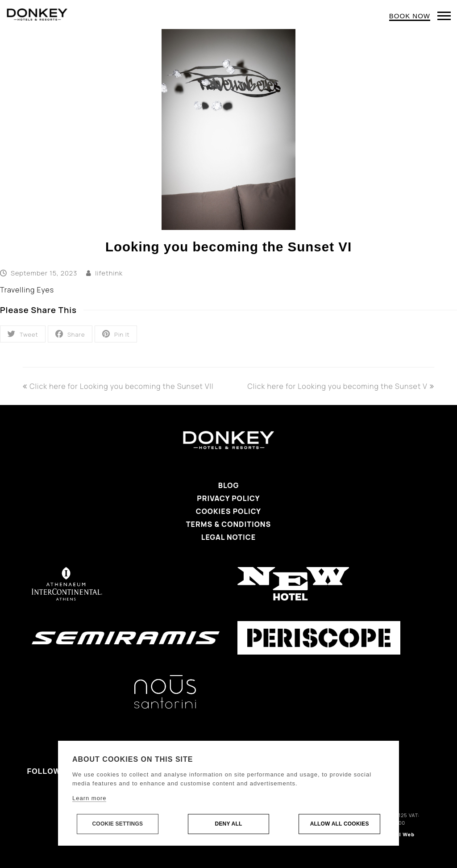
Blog (229, 485)
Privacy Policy (228, 498)
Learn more (89, 799)
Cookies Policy (228, 511)
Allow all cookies (340, 824)
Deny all (229, 824)
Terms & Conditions (228, 524)
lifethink (109, 273)
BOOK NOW (410, 16)
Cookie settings (117, 824)
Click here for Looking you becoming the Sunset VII (118, 386)
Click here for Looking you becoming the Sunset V (341, 386)
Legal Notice (228, 537)
